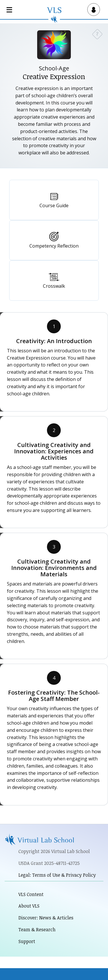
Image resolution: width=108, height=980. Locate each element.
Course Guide (54, 205)
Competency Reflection (54, 246)
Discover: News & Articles (46, 918)
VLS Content (31, 894)
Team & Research (37, 929)
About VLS (29, 906)
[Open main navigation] (10, 10)
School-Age (54, 68)
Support (27, 941)
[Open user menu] (92, 10)
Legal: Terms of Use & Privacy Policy (57, 875)
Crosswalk (54, 286)
